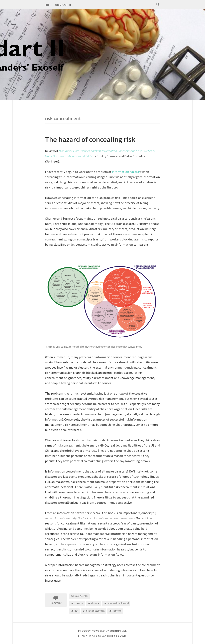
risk (76, 611)
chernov (79, 603)
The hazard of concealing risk (90, 139)
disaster (95, 603)
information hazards (126, 172)
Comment (56, 603)
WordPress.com (114, 636)
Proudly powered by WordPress (102, 631)
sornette (117, 611)
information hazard (118, 603)
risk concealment (95, 611)
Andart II (63, 4)
